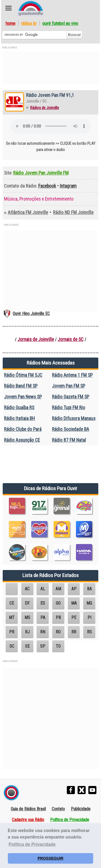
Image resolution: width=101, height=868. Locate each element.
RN (43, 632)
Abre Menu (8, 8)
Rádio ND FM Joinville (73, 212)
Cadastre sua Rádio (28, 820)
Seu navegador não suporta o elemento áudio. (51, 126)
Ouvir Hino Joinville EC (31, 314)
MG (89, 603)
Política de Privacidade (70, 820)
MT (12, 618)
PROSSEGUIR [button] (51, 858)
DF (27, 603)
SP (43, 646)
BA (89, 589)
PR (12, 632)
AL (43, 589)
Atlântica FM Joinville (28, 212)
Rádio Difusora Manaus (74, 418)
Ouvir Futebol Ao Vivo (60, 23)
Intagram (68, 186)
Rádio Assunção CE (22, 440)
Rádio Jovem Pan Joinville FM (41, 173)
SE (27, 646)
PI (89, 618)
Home (11, 23)
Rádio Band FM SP (21, 386)
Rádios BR (29, 23)
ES (43, 603)
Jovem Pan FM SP (69, 386)
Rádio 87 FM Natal (69, 440)
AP (74, 589)
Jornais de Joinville (36, 339)
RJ (27, 632)
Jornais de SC (71, 339)
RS (89, 632)
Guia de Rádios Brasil (28, 809)
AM (58, 589)
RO (58, 632)
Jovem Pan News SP (23, 397)
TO (58, 646)
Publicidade (81, 809)
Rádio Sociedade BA (71, 429)
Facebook (47, 186)
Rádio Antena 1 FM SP (72, 375)
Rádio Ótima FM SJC (23, 375)
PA (43, 618)
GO (58, 603)
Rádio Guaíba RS (19, 408)
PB (58, 618)
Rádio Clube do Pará (23, 429)
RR (74, 632)
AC (27, 589)
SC (12, 646)
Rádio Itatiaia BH (19, 418)
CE (12, 603)
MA (74, 603)
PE (74, 618)
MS (27, 618)
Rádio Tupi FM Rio (69, 408)
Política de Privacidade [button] (32, 844)
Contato (58, 809)
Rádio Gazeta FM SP (71, 397)
